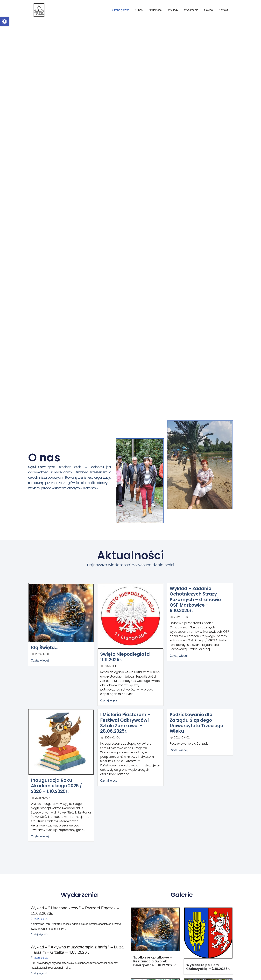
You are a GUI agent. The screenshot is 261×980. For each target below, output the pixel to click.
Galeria (208, 10)
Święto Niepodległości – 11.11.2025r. (127, 657)
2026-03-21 (41, 919)
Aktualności (154, 10)
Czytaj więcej (40, 660)
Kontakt (223, 10)
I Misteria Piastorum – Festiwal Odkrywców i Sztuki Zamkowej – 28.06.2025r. (125, 722)
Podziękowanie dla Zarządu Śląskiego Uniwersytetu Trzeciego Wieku (196, 722)
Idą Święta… (44, 647)
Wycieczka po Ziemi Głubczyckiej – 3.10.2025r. (206, 966)
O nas (137, 10)
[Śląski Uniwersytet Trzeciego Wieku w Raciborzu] (39, 10)
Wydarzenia (191, 10)
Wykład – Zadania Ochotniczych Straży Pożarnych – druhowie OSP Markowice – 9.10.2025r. (200, 597)
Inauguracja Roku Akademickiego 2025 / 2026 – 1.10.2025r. (56, 785)
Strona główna (119, 10)
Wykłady (172, 10)
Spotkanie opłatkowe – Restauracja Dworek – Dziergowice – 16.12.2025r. (153, 961)
